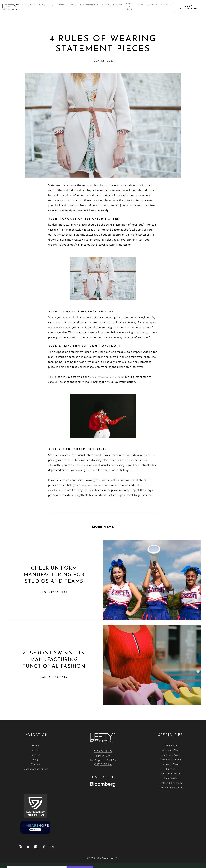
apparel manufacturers (97, 485)
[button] (28, 5)
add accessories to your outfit (107, 377)
